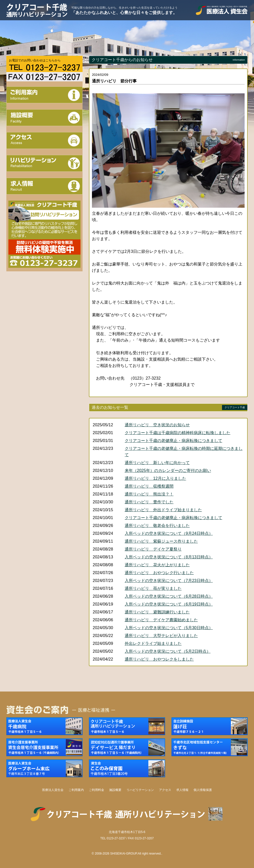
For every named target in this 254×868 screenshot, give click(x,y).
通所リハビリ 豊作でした (149, 502)
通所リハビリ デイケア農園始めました (161, 620)
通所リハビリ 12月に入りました (155, 478)
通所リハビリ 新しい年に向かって (157, 463)
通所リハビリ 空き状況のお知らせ (157, 425)
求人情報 (182, 790)
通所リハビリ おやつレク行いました (159, 573)
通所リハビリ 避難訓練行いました (157, 612)
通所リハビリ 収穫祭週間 (149, 486)
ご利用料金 (97, 790)
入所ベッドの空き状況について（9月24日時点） (169, 533)
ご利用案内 (76, 790)
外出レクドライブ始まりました (153, 643)
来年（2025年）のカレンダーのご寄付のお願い (168, 471)
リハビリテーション (140, 790)
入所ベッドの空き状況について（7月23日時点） (169, 581)
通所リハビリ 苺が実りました (153, 588)
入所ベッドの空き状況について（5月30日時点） (169, 628)
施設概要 (115, 790)
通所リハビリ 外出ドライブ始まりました (163, 510)
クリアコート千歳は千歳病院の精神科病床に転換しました (178, 433)
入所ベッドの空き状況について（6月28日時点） (169, 596)
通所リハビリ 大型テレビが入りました (161, 636)
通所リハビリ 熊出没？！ (149, 494)
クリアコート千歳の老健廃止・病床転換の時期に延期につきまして (184, 452)
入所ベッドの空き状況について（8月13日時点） (169, 557)
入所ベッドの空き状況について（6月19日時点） (169, 604)
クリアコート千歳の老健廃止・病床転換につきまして (173, 441)
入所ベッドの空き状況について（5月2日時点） (168, 651)
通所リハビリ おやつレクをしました (159, 659)
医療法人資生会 (53, 790)
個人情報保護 (203, 790)
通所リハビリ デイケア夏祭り (153, 549)
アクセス (165, 790)
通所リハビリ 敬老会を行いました (157, 526)
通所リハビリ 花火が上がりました (157, 565)
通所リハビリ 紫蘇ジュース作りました (161, 541)
